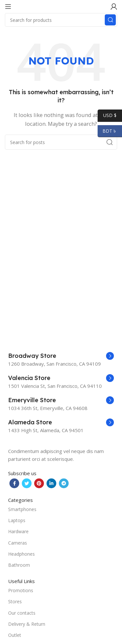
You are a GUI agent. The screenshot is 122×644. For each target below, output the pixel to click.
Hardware (18, 531)
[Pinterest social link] (39, 483)
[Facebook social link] (14, 483)
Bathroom (19, 565)
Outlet (15, 635)
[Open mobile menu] (8, 7)
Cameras (18, 543)
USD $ (107, 116)
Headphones (21, 554)
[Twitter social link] (27, 483)
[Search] (61, 20)
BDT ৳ (107, 131)
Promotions (21, 590)
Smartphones (22, 509)
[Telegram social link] (64, 483)
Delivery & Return (27, 624)
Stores (15, 601)
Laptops (17, 520)
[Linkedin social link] (51, 483)
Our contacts (22, 613)
